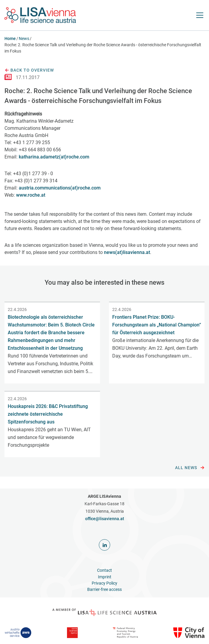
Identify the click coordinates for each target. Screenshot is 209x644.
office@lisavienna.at (105, 519)
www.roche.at (31, 195)
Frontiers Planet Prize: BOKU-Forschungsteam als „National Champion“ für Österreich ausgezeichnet (157, 325)
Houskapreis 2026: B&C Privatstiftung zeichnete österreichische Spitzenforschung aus (48, 414)
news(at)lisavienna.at (127, 252)
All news (190, 468)
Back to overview (29, 70)
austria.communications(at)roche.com (60, 188)
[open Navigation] (200, 15)
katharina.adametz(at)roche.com (54, 157)
